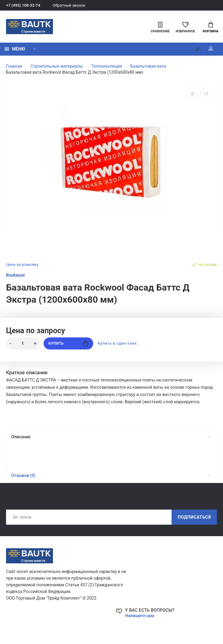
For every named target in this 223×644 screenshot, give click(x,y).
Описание (111, 437)
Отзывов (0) (111, 475)
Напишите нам (140, 616)
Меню (15, 49)
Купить (68, 343)
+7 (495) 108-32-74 (23, 5)
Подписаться (194, 517)
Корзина (210, 27)
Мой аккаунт (211, 48)
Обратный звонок (69, 5)
